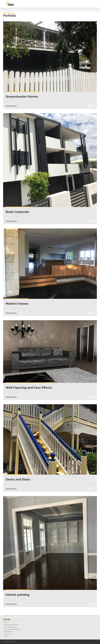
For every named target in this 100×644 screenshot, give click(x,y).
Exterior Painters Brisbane (10, 627)
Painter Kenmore (8, 634)
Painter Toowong (8, 632)
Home (5, 12)
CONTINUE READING (11, 106)
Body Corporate (17, 212)
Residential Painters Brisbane (11, 625)
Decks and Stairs (18, 479)
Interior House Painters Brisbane (12, 629)
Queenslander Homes (22, 96)
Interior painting (18, 595)
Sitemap (6, 636)
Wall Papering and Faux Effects (29, 388)
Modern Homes (17, 304)
